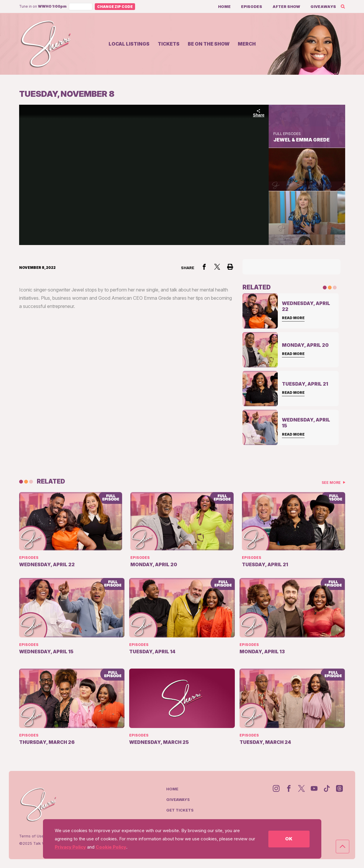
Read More (293, 318)
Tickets (169, 44)
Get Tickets (180, 810)
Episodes (252, 6)
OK (289, 839)
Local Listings (129, 44)
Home (224, 6)
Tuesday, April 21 (265, 564)
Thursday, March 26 (47, 742)
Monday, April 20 (154, 564)
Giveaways (323, 6)
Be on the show (209, 44)
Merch (247, 44)
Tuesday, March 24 (265, 742)
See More (332, 483)
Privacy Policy (70, 847)
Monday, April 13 (262, 652)
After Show (286, 6)
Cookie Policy (111, 847)
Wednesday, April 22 (47, 564)
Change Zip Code (115, 7)
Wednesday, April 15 (46, 652)
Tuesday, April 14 (152, 652)
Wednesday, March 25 (159, 742)
